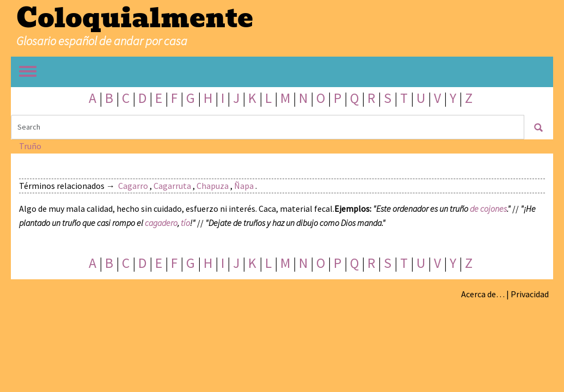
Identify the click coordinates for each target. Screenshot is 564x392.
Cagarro (133, 186)
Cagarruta (172, 186)
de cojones (488, 209)
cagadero (161, 223)
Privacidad (530, 294)
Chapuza (213, 186)
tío (185, 223)
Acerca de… (483, 294)
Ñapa (244, 186)
